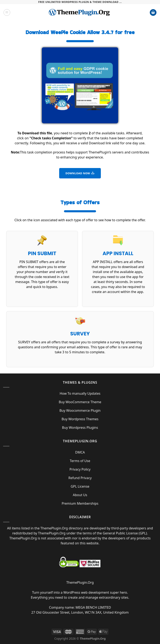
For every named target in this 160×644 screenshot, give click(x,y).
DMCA (80, 452)
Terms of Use (80, 461)
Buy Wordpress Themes (80, 419)
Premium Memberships (80, 503)
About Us (80, 495)
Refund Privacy (80, 478)
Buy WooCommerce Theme (80, 402)
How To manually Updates (80, 393)
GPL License (80, 486)
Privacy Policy (80, 469)
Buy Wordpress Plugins (80, 428)
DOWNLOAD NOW (80, 173)
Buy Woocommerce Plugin (80, 410)
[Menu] (7, 12)
